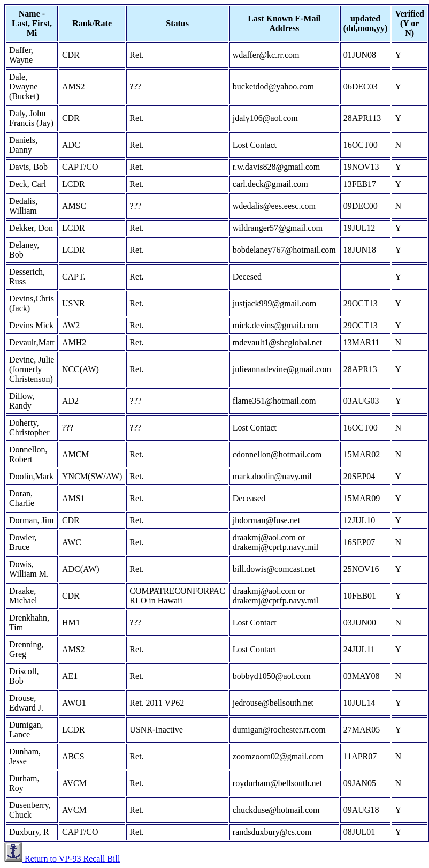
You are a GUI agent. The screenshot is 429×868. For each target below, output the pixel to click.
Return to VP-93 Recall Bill (71, 859)
